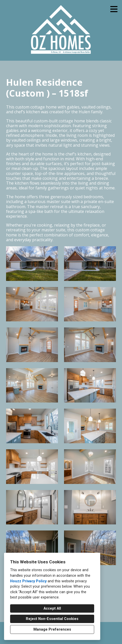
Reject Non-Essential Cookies (52, 619)
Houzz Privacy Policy (28, 581)
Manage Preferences (52, 629)
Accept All (52, 608)
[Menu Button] (114, 9)
